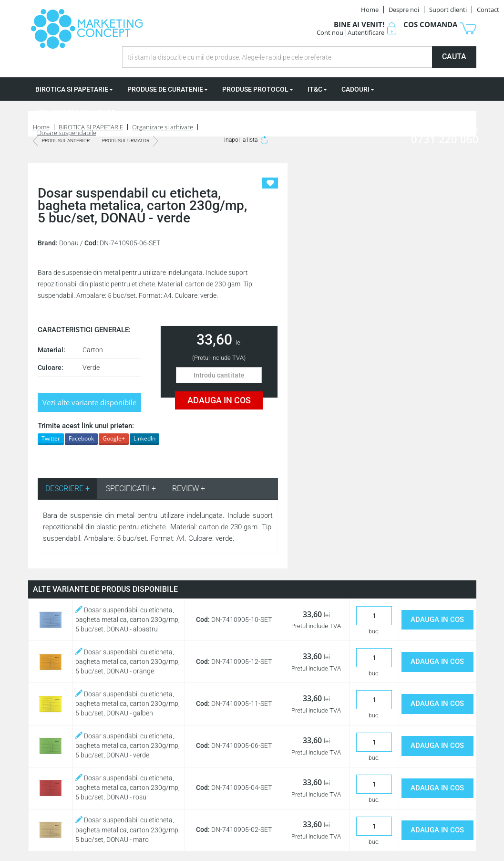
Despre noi (404, 10)
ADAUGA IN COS (219, 400)
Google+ (114, 438)
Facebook (81, 438)
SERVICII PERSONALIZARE (77, 113)
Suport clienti (448, 10)
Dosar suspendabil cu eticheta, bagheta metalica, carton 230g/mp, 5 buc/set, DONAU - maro (128, 829)
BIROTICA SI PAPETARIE (74, 89)
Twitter (51, 438)
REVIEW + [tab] (189, 488)
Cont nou (330, 32)
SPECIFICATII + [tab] (131, 488)
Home (370, 10)
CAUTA (454, 57)
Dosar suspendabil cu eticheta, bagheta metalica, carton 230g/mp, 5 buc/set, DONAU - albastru (128, 619)
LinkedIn (144, 438)
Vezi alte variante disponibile (89, 402)
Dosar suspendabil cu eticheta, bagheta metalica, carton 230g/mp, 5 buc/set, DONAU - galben (128, 703)
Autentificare (366, 32)
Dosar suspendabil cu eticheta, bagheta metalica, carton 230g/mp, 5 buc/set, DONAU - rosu (128, 787)
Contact (488, 10)
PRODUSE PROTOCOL (258, 89)
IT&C (317, 89)
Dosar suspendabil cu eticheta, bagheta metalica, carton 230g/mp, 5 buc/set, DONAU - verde (128, 745)
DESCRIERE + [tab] (67, 488)
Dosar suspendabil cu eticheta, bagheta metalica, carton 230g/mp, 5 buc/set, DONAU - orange (128, 661)
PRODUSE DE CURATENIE (168, 89)
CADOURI (358, 89)
